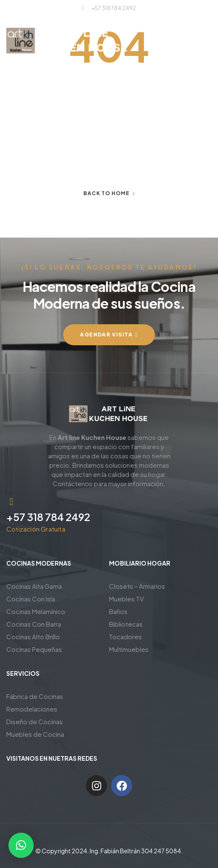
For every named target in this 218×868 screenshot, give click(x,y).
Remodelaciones (32, 709)
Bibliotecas (126, 624)
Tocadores (125, 636)
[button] (21, 845)
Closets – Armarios (137, 586)
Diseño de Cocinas (35, 721)
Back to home (109, 193)
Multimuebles (129, 649)
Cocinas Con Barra (34, 624)
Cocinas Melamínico (36, 611)
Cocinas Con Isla (31, 599)
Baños (118, 611)
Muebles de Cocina (35, 734)
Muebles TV (126, 599)
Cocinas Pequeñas (34, 649)
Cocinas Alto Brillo (33, 636)
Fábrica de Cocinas (35, 696)
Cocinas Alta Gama (34, 586)
